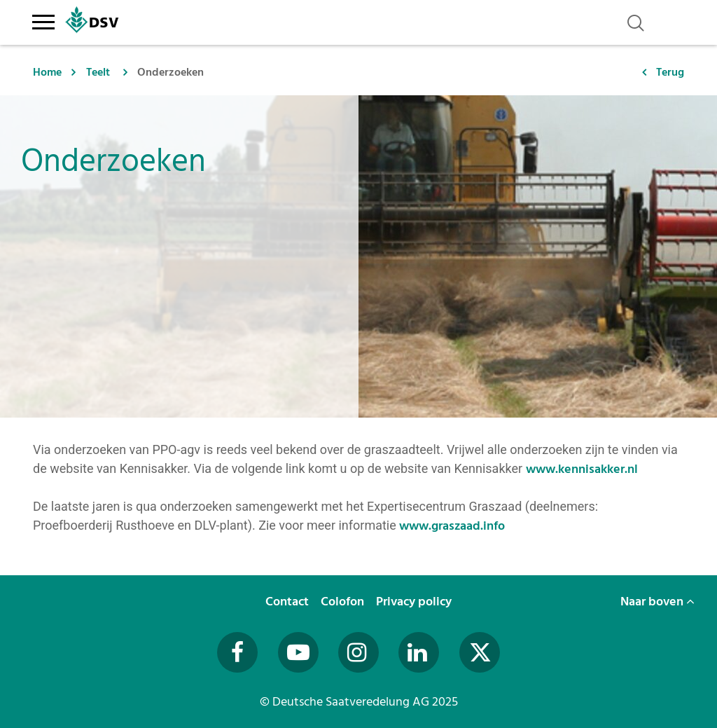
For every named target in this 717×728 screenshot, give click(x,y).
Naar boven (657, 602)
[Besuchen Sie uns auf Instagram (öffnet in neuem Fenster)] (358, 652)
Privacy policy (415, 602)
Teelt (98, 72)
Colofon (344, 602)
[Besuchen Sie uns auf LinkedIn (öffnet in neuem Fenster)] (419, 652)
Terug (670, 72)
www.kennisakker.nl (583, 469)
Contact (288, 602)
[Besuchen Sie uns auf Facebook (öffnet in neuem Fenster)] (237, 652)
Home (47, 72)
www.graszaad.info (452, 526)
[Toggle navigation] (43, 20)
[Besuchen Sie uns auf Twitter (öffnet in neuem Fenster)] (480, 652)
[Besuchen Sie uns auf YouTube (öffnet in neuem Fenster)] (298, 652)
